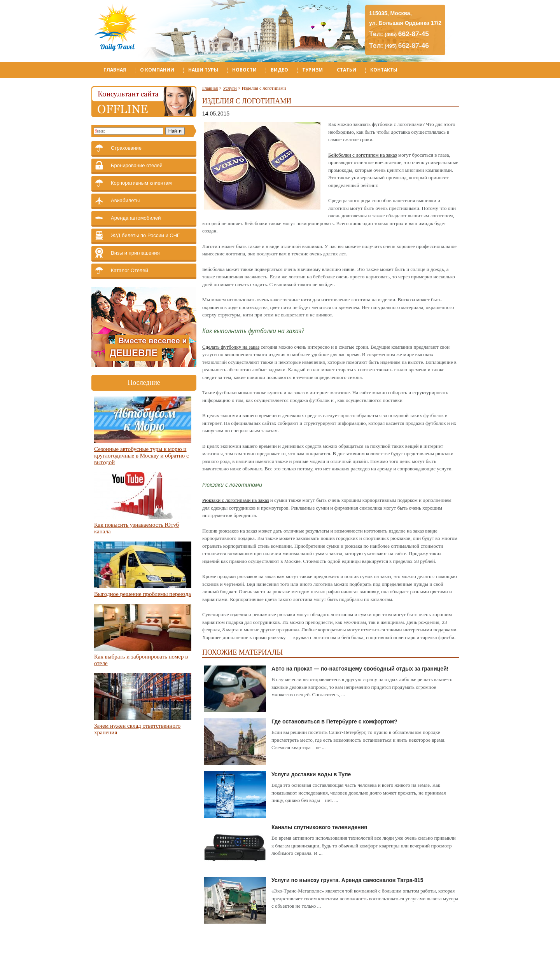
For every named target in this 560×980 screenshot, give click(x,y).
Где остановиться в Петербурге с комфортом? (334, 721)
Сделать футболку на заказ (231, 347)
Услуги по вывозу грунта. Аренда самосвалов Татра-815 (347, 880)
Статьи (346, 70)
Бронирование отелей (137, 165)
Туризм (312, 70)
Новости (244, 70)
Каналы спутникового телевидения (319, 827)
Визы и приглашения (135, 253)
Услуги (230, 88)
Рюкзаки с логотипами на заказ (236, 500)
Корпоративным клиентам (141, 183)
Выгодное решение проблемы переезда (143, 594)
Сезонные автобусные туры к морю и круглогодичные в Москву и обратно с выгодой (142, 456)
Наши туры (203, 70)
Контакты (384, 70)
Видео (279, 70)
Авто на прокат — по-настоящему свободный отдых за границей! (360, 669)
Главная (115, 70)
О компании (157, 70)
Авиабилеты (125, 200)
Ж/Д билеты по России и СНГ (145, 235)
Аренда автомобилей (136, 218)
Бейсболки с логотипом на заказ (363, 155)
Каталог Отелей (129, 270)
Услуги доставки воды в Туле (311, 774)
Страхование (126, 148)
